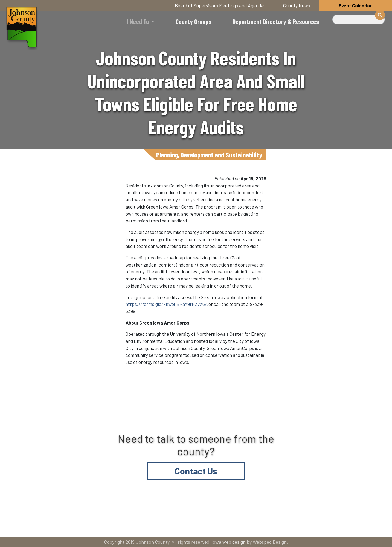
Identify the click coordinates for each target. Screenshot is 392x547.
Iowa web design (229, 542)
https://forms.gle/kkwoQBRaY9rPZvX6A (167, 304)
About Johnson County (134, 526)
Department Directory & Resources (276, 21)
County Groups (194, 21)
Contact (200, 526)
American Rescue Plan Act (344, 526)
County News (297, 5)
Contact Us (196, 471)
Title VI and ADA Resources (49, 526)
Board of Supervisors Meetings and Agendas (220, 5)
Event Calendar (355, 5)
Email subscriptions (263, 526)
